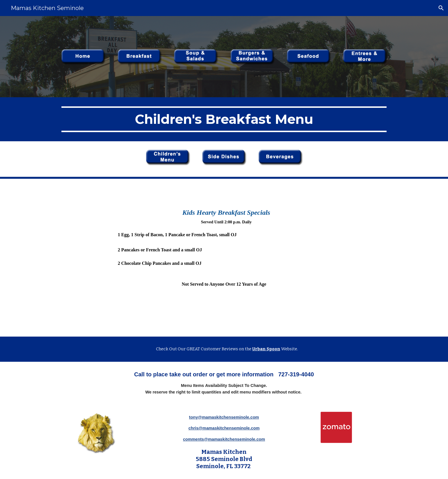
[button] (441, 8)
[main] (224, 119)
